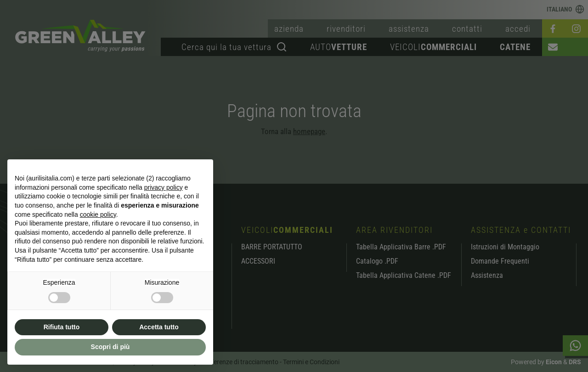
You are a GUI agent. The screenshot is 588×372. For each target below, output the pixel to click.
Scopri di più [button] (110, 347)
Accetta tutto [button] (159, 327)
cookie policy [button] (98, 214)
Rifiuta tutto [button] (62, 327)
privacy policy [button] (164, 187)
